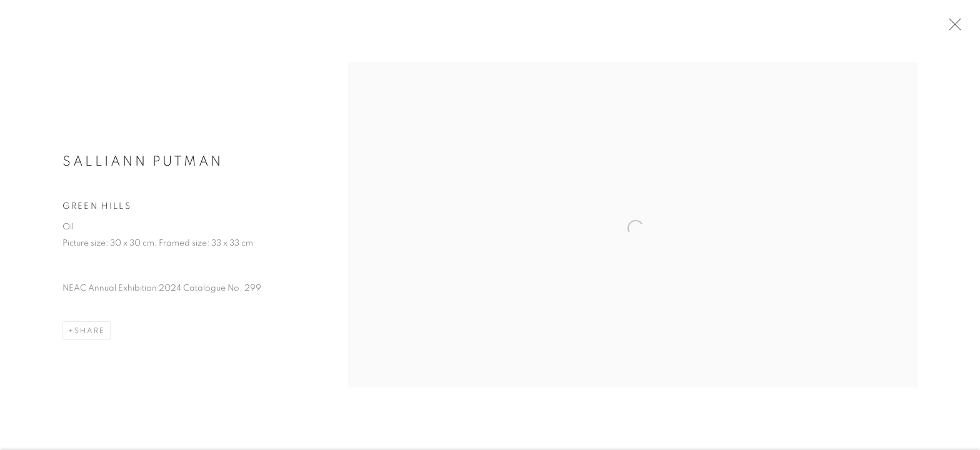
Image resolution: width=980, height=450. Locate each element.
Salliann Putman (143, 164)
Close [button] (952, 28)
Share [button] (90, 333)
